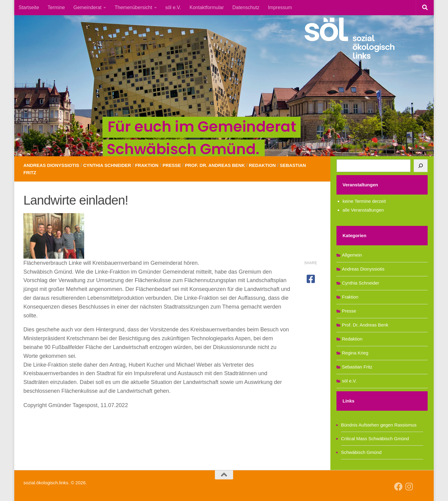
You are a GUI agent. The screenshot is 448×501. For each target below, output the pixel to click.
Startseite (29, 7)
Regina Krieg (355, 353)
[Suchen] (421, 166)
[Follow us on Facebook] (398, 487)
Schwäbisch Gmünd (361, 452)
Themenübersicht (133, 7)
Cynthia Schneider (113, 165)
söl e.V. (173, 7)
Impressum (280, 7)
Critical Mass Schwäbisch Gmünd (375, 439)
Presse (182, 165)
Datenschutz (246, 7)
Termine (56, 7)
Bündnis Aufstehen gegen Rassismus (379, 425)
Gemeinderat (88, 7)
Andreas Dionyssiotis (53, 165)
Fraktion (155, 165)
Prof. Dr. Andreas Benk (228, 165)
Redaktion (279, 165)
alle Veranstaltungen (363, 210)
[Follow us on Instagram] (409, 487)
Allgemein (352, 255)
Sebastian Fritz (45, 173)
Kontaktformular (207, 7)
